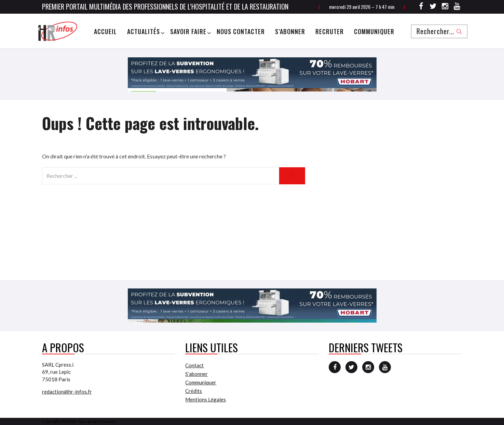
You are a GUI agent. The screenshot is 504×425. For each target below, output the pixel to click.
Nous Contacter (241, 31)
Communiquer (374, 31)
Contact (194, 365)
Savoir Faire (188, 31)
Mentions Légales (206, 399)
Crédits (194, 391)
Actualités (144, 31)
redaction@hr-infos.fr (67, 392)
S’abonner (290, 31)
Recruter (330, 31)
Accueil (105, 31)
